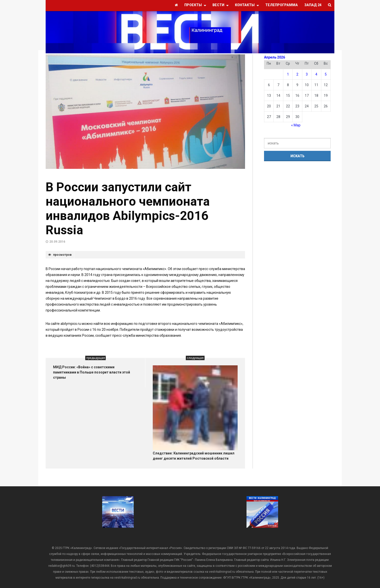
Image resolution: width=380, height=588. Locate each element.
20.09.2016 (57, 242)
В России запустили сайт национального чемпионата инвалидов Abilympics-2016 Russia (128, 209)
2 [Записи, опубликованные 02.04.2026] (297, 74)
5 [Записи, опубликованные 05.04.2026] (326, 74)
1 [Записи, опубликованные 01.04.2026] (288, 74)
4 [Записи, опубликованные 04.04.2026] (316, 74)
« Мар (296, 125)
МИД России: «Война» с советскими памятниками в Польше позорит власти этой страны (92, 372)
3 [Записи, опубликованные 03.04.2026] (307, 74)
